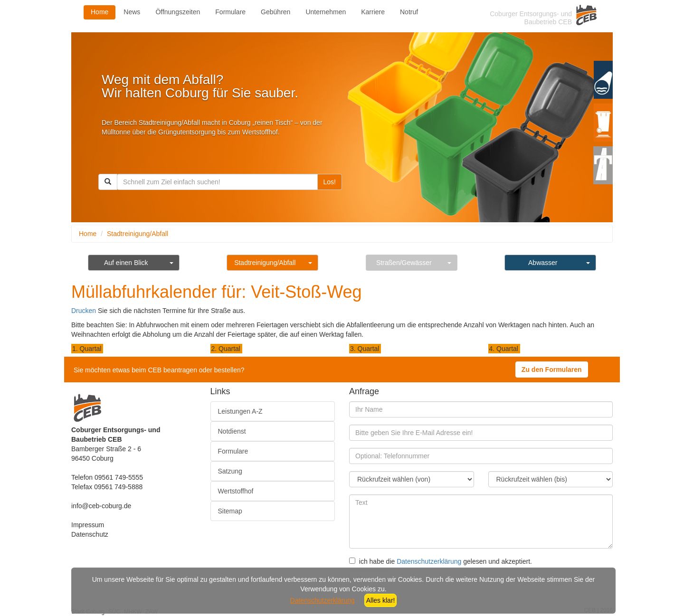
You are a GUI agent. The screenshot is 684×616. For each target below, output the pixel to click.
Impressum (88, 525)
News (132, 12)
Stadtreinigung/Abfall (138, 234)
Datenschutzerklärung (429, 561)
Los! (330, 182)
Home (100, 12)
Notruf (409, 12)
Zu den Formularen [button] (552, 370)
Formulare (230, 12)
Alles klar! (381, 600)
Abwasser (543, 263)
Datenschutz (90, 534)
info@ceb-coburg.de (101, 506)
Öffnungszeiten (178, 12)
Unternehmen (326, 12)
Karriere (373, 12)
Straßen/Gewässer (404, 263)
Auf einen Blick (126, 263)
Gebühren (275, 12)
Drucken (84, 311)
